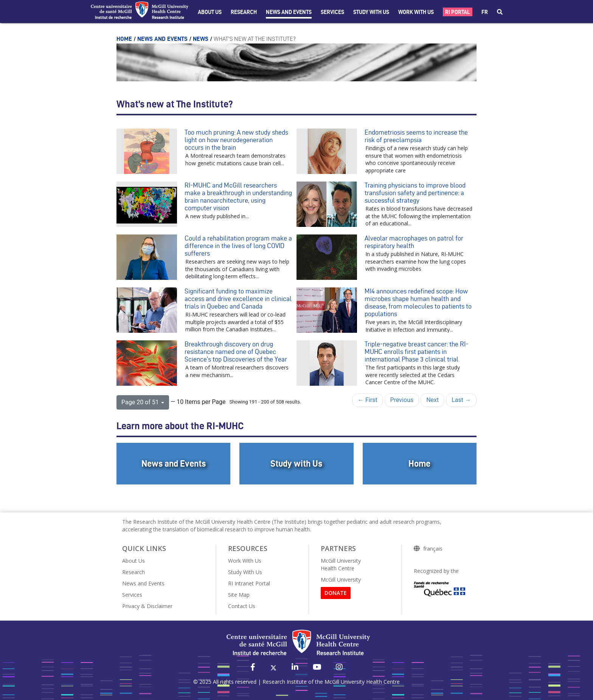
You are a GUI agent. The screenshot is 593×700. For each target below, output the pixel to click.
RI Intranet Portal (249, 583)
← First (368, 400)
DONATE (336, 593)
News (201, 39)
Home (125, 39)
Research (244, 12)
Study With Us (245, 572)
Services (332, 12)
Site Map (239, 595)
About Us (210, 12)
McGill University (341, 580)
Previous (402, 400)
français (433, 549)
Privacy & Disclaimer (147, 606)
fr (485, 12)
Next (432, 400)
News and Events (289, 12)
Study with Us (371, 12)
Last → (461, 400)
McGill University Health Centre (341, 564)
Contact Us (242, 606)
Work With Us (416, 12)
